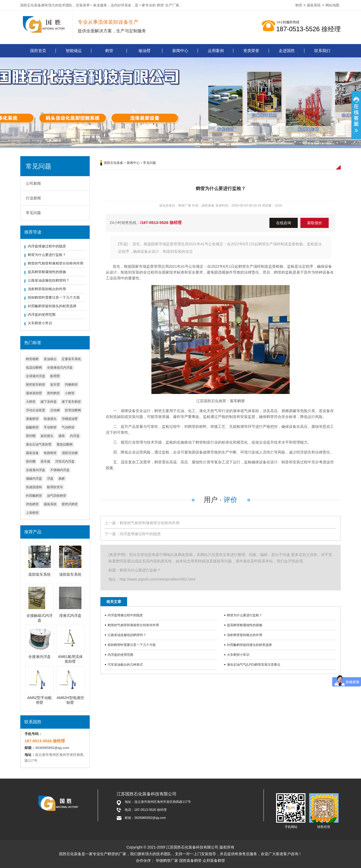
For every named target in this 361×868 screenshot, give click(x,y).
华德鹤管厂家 (167, 861)
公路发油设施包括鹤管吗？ (49, 280)
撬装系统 (314, 5)
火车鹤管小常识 (40, 323)
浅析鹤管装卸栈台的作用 (47, 289)
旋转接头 (47, 436)
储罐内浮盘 (34, 479)
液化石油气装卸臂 (39, 444)
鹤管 (160, 5)
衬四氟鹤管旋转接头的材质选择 (52, 306)
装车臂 (55, 385)
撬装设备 (32, 453)
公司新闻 (33, 183)
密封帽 (31, 436)
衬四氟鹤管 (34, 496)
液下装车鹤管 (71, 402)
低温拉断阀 (34, 368)
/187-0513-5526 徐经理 (161, 222)
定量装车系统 (71, 359)
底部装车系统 (40, 574)
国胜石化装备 (113, 163)
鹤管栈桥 (32, 359)
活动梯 (55, 410)
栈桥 (62, 479)
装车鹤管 (237, 401)
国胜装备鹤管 (190, 861)
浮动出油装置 (36, 410)
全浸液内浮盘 (36, 376)
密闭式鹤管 (70, 504)
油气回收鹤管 (57, 496)
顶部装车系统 (70, 574)
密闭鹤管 (53, 393)
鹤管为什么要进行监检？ (47, 255)
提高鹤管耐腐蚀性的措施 (47, 272)
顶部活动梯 (70, 453)
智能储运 (74, 51)
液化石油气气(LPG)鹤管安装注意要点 (254, 665)
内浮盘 (75, 436)
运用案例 (216, 51)
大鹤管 (31, 402)
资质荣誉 (251, 51)
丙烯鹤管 (71, 385)
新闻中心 (180, 51)
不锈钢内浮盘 (60, 470)
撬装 (62, 436)
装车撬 (45, 461)
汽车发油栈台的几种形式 (125, 665)
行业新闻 (33, 198)
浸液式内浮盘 (70, 616)
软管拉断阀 (73, 410)
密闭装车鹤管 (36, 385)
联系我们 (322, 51)
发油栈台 (50, 359)
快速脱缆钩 (34, 487)
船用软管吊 (55, 487)
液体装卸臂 (34, 393)
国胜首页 (38, 51)
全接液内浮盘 (36, 470)
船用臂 (55, 376)
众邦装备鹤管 (214, 861)
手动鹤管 (50, 427)
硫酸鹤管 (32, 427)
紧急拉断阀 (65, 444)
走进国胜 (287, 51)
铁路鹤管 (50, 453)
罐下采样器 (49, 402)
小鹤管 (70, 393)
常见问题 (33, 213)
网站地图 (332, 5)
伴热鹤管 (32, 504)
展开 (356, 118)
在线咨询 (284, 223)
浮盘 (50, 479)
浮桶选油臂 (70, 419)
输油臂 (145, 51)
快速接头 (50, 419)
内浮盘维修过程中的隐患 (47, 246)
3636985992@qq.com (52, 748)
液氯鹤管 (32, 419)
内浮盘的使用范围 (42, 315)
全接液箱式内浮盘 (60, 368)
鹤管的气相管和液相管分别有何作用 (56, 263)
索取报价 (315, 223)
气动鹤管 (68, 427)
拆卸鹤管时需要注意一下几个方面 (54, 297)
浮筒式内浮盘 (65, 461)
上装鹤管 (32, 513)
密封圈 (31, 461)
